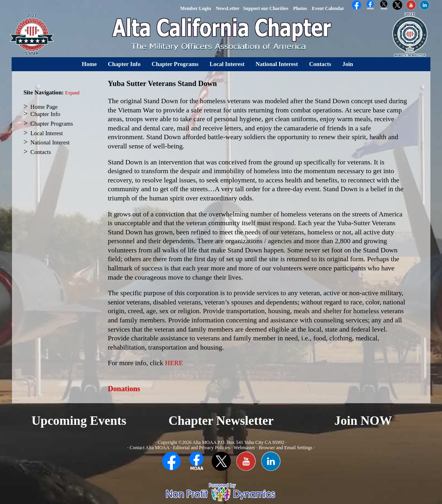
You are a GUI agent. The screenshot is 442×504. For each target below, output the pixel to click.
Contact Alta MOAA (149, 448)
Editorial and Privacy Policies (201, 448)
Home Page (44, 107)
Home (89, 64)
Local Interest (227, 64)
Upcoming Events (79, 421)
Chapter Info (124, 64)
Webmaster (244, 448)
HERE (174, 363)
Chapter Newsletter (221, 421)
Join (348, 64)
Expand (72, 93)
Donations (124, 389)
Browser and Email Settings (286, 448)
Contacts (320, 64)
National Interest (277, 64)
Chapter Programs (175, 64)
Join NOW (363, 421)
